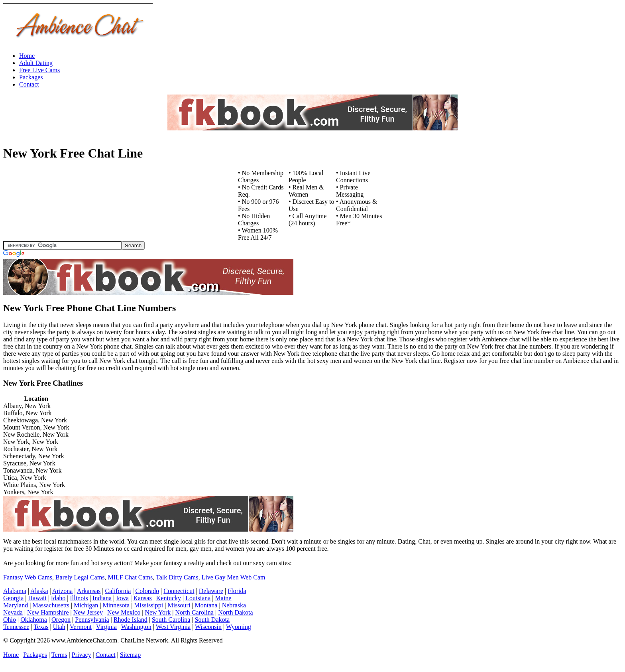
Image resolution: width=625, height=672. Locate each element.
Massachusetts (51, 605)
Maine (223, 598)
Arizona (63, 591)
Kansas (142, 598)
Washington (136, 627)
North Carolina (195, 612)
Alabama (15, 591)
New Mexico (124, 612)
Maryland (16, 605)
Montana (206, 605)
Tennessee (16, 627)
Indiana (102, 598)
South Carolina (171, 620)
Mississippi (148, 605)
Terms (59, 655)
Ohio (10, 620)
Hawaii (37, 598)
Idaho (58, 598)
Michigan (86, 605)
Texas (41, 627)
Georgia (13, 598)
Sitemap (130, 655)
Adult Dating (36, 63)
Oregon (61, 620)
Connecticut (179, 591)
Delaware (211, 591)
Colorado (147, 591)
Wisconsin (208, 627)
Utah (59, 627)
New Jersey (88, 612)
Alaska (39, 591)
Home (27, 56)
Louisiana (198, 598)
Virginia (106, 627)
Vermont (81, 627)
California (118, 591)
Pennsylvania (92, 620)
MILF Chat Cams (130, 577)
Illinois (79, 598)
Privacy (82, 655)
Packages (31, 77)
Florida (237, 591)
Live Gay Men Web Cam (233, 577)
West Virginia (173, 627)
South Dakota (212, 620)
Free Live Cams (39, 70)
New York (158, 612)
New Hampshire (48, 612)
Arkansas (89, 591)
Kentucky (169, 598)
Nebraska (234, 605)
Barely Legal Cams (80, 577)
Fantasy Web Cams (28, 577)
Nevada (13, 612)
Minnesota (116, 605)
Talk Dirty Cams (177, 577)
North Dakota (236, 612)
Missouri (179, 605)
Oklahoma (34, 620)
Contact (29, 84)
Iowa (122, 598)
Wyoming (239, 627)
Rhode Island (131, 620)
